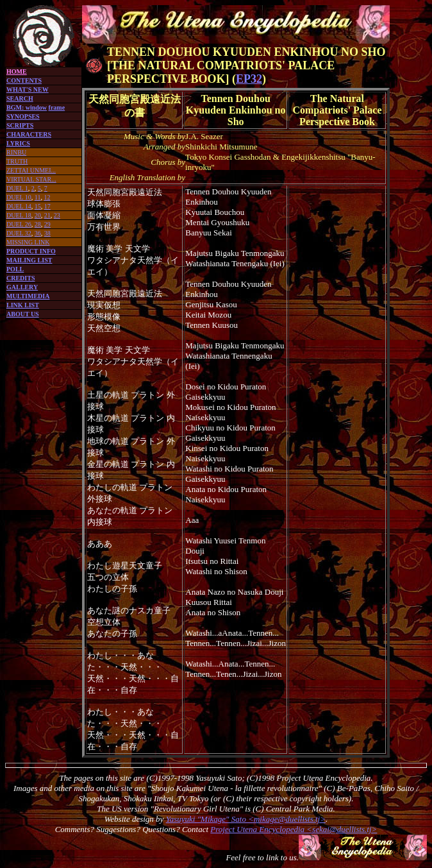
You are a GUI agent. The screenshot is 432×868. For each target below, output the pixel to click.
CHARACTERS (29, 134)
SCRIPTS (20, 125)
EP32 (249, 79)
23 (57, 215)
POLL (15, 269)
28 (38, 224)
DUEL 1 (17, 188)
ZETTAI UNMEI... (31, 170)
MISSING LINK (28, 242)
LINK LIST (23, 305)
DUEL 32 (19, 233)
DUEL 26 (19, 224)
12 (47, 197)
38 (47, 233)
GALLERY (22, 287)
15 (38, 206)
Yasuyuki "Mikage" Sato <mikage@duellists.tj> (246, 819)
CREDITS (21, 278)
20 (38, 215)
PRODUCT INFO (31, 251)
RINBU (16, 152)
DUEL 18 (19, 215)
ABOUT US (23, 314)
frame (57, 107)
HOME (17, 72)
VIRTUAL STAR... (31, 179)
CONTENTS (24, 81)
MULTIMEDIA (28, 296)
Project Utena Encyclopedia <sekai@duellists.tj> (294, 829)
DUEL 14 (19, 206)
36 (38, 233)
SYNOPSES (23, 116)
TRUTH (17, 161)
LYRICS (18, 143)
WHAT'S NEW (28, 89)
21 (47, 215)
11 (38, 197)
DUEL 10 (19, 197)
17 (47, 206)
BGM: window (27, 107)
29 (47, 224)
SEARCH (20, 98)
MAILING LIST (29, 260)
